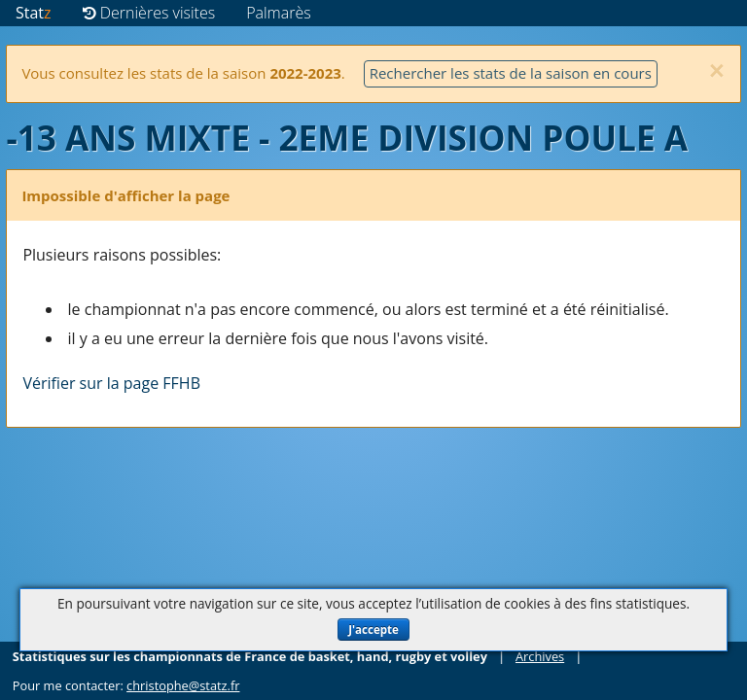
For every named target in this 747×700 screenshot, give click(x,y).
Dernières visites (149, 13)
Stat (34, 13)
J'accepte (373, 630)
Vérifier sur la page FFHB (111, 383)
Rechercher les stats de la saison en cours (511, 73)
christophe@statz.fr (183, 685)
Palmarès (279, 13)
